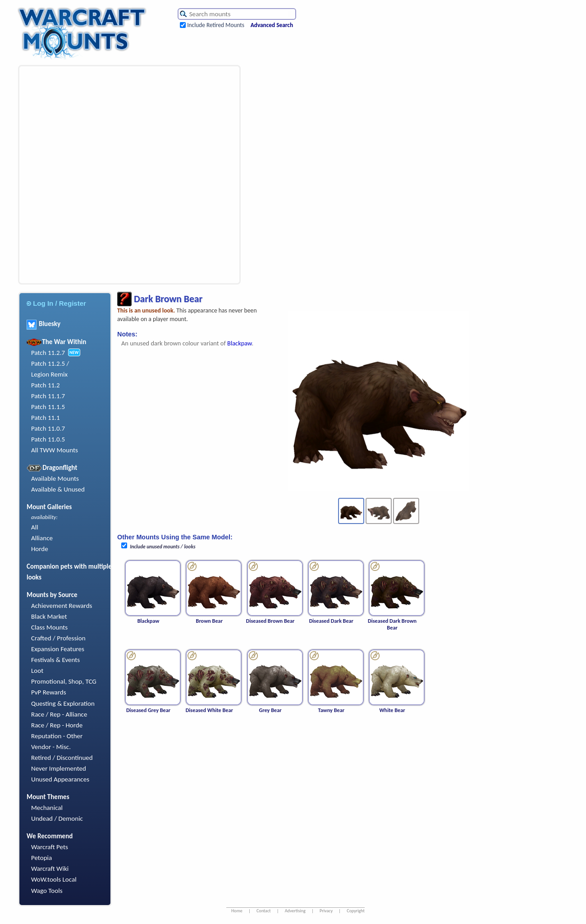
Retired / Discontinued (62, 758)
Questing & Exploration (63, 703)
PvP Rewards (49, 692)
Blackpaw (239, 343)
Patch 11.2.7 (48, 353)
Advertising (295, 911)
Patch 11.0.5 (48, 439)
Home (237, 911)
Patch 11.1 (46, 418)
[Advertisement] (104, 175)
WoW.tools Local (54, 879)
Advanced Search (272, 25)
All (35, 527)
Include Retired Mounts (216, 25)
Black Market (49, 616)
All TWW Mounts (55, 450)
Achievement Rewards (62, 606)
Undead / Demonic (57, 818)
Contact (264, 911)
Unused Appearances (60, 779)
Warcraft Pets (50, 847)
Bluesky (43, 324)
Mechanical (47, 808)
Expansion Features (58, 649)
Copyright (356, 911)
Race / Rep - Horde (57, 725)
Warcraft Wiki (50, 869)
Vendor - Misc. (51, 747)
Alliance (42, 538)
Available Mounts (55, 478)
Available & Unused (58, 489)
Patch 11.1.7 (48, 396)
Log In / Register (56, 303)
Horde (40, 549)
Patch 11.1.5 (48, 407)
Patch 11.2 (46, 385)
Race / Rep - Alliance (59, 714)
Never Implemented (59, 768)
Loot (37, 671)
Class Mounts (49, 627)
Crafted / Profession (58, 638)
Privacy (326, 911)
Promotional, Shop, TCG (64, 681)
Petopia (41, 858)
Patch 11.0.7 (48, 428)
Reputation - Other (57, 736)
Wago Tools (47, 891)
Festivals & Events (55, 660)
